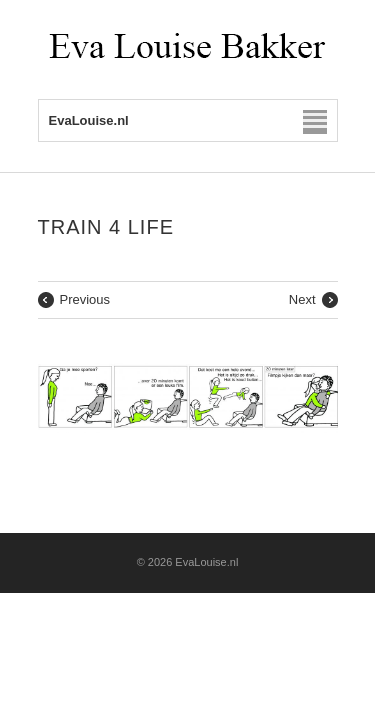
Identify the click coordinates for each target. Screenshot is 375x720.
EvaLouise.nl (206, 562)
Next (302, 299)
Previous (85, 299)
